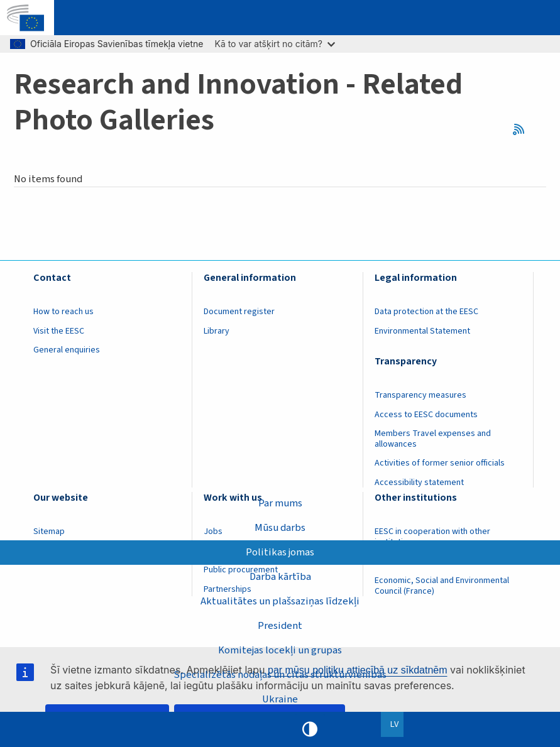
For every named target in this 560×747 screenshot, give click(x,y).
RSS (523, 129)
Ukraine (280, 699)
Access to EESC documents (426, 415)
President (280, 626)
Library (217, 331)
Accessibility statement (419, 483)
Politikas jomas (280, 552)
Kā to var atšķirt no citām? (275, 44)
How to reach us (63, 312)
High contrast (310, 729)
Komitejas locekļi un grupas (280, 650)
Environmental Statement (422, 331)
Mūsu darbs (280, 528)
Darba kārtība (280, 577)
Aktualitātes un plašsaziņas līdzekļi (280, 601)
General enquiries (67, 350)
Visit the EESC (59, 331)
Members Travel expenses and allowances (433, 439)
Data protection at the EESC (426, 312)
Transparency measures (420, 395)
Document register (239, 312)
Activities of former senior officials (440, 463)
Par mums (280, 503)
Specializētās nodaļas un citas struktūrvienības (280, 675)
